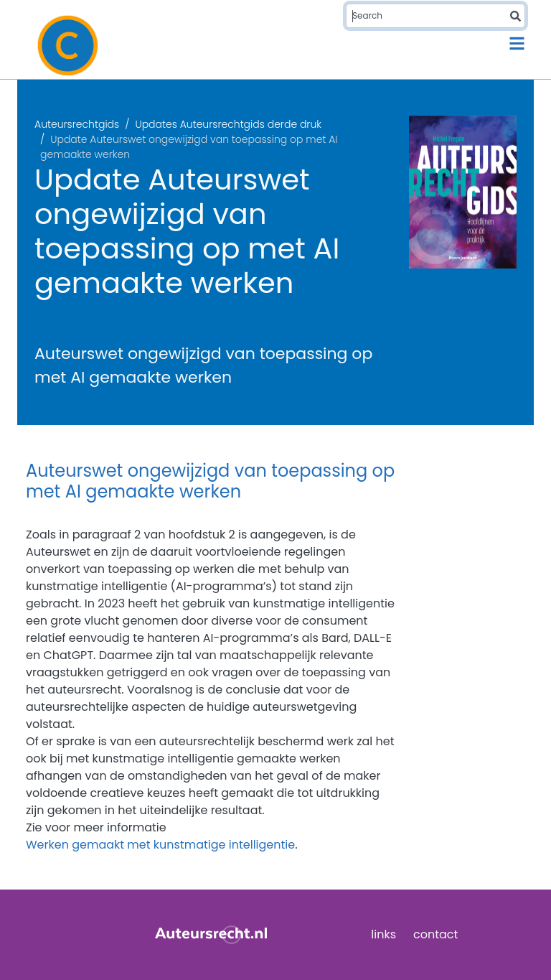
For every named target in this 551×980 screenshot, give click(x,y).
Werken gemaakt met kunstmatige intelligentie (160, 845)
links (383, 934)
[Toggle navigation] (517, 43)
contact (435, 934)
